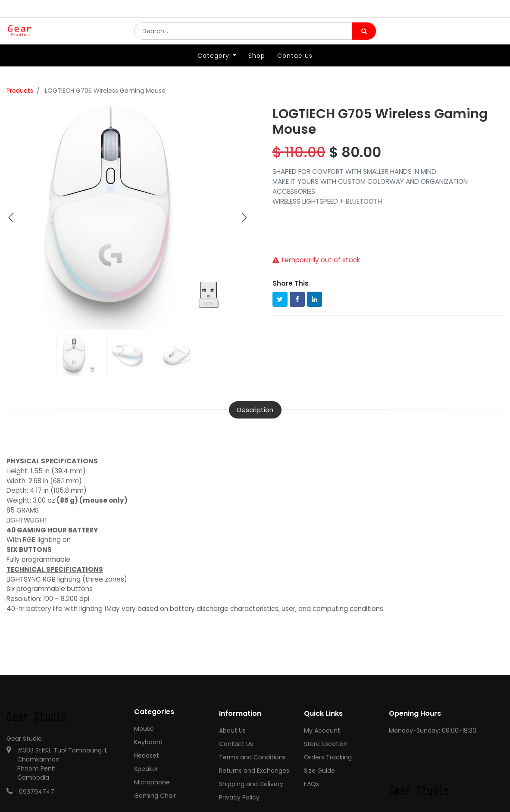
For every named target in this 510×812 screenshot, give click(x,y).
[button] (11, 218)
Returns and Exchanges (254, 771)
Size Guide (319, 771)
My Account (322, 730)
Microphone (152, 782)
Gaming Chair (155, 796)
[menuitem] (257, 68)
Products (20, 91)
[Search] (364, 37)
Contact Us (236, 744)
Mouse (144, 729)
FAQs (311, 784)
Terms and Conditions (252, 757)
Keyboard (148, 742)
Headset (147, 755)
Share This (291, 283)
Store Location (326, 744)
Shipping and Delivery (251, 784)
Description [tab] (255, 410)
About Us (232, 730)
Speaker (146, 769)
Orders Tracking (328, 757)
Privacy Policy (239, 797)
